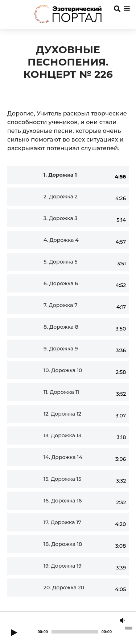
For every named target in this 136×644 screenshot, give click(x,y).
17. (62, 523)
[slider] (75, 632)
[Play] (14, 633)
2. (61, 197)
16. (63, 501)
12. (62, 414)
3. (61, 218)
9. (61, 349)
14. (63, 457)
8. (61, 327)
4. (61, 240)
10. (63, 371)
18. (63, 544)
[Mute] (122, 621)
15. (62, 479)
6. (61, 284)
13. (62, 436)
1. (60, 175)
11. (61, 392)
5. (61, 262)
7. (61, 305)
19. (63, 566)
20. (64, 588)
